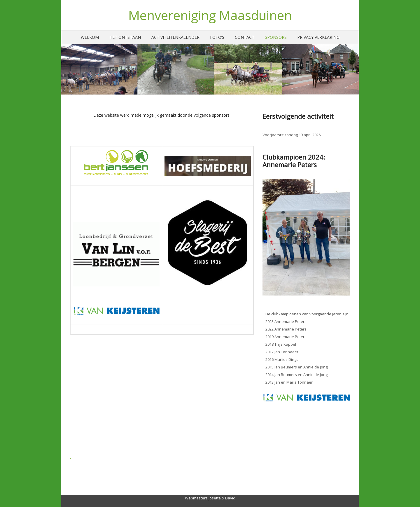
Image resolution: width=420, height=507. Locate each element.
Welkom (90, 37)
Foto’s (217, 37)
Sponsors (276, 37)
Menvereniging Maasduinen (210, 15)
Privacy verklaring (318, 37)
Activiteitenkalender (175, 37)
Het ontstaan (125, 37)
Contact (245, 37)
